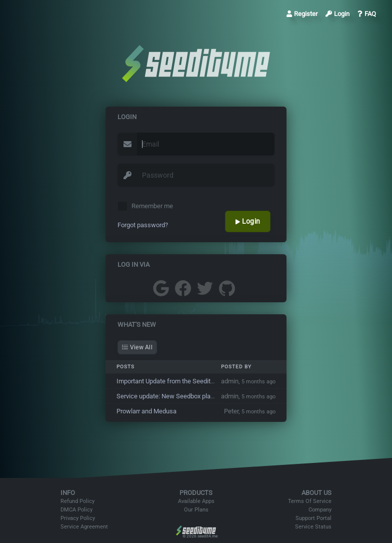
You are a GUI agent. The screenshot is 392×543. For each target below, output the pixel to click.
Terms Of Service (310, 501)
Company (320, 510)
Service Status (313, 527)
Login (337, 14)
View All (137, 347)
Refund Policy (77, 501)
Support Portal (313, 518)
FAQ (367, 14)
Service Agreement (84, 527)
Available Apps (196, 501)
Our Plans (196, 510)
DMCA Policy (76, 510)
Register (302, 14)
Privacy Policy (78, 518)
